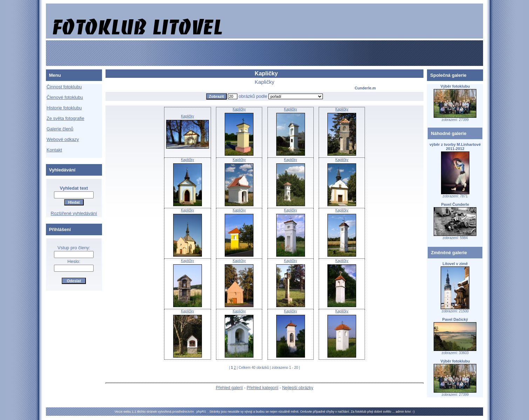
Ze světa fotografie (66, 118)
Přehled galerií (229, 388)
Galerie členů (60, 129)
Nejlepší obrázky (298, 388)
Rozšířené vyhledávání (74, 213)
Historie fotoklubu (64, 108)
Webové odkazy (63, 139)
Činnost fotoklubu (64, 87)
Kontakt (54, 150)
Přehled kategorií (262, 388)
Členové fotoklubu (65, 97)
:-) (413, 412)
